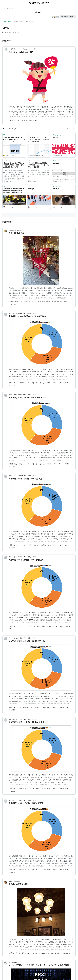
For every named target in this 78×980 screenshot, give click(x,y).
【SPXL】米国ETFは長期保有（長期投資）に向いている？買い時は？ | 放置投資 (39, 165)
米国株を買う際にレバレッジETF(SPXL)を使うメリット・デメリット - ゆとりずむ (14, 139)
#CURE (55, 383)
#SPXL (23, 121)
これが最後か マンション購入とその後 (20, 49)
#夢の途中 (64, 302)
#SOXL (11, 121)
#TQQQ (17, 121)
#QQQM (29, 121)
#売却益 (57, 302)
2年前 (34, 638)
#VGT (48, 953)
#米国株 (11, 302)
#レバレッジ (33, 302)
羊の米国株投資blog (14, 962)
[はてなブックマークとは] (15, 129)
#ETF (29, 953)
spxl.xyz (56, 137)
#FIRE (16, 383)
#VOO (35, 121)
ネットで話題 (18, 21)
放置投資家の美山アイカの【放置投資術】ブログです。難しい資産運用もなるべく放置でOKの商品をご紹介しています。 (39, 173)
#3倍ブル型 (24, 302)
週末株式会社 (12, 230)
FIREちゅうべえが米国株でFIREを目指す (20, 314)
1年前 (34, 314)
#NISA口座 (42, 302)
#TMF (67, 383)
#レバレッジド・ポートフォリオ (35, 383)
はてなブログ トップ (9, 8)
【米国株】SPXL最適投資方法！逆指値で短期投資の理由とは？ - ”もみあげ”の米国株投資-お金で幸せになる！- (14, 191)
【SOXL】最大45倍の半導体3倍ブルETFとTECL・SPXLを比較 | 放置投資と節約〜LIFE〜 (14, 165)
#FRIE (16, 545)
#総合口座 (50, 302)
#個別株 (24, 953)
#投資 (10, 383)
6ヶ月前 (34, 49)
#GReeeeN (67, 953)
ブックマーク (8, 135)
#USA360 (12, 385)
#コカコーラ (36, 953)
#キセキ (60, 953)
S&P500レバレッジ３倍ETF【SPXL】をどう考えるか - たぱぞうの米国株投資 (39, 139)
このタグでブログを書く (68, 17)
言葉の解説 (7, 21)
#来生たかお (13, 304)
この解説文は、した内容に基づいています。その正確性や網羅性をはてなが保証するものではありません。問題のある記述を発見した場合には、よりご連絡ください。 (12, 33)
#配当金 (17, 953)
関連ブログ (29, 21)
